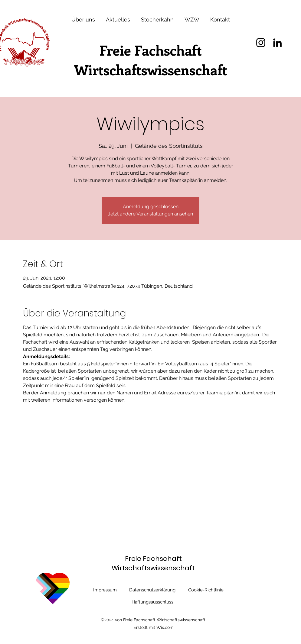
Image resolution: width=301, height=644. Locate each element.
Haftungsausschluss (152, 602)
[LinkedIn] (277, 43)
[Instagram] (261, 43)
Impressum (105, 590)
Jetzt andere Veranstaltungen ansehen (150, 214)
